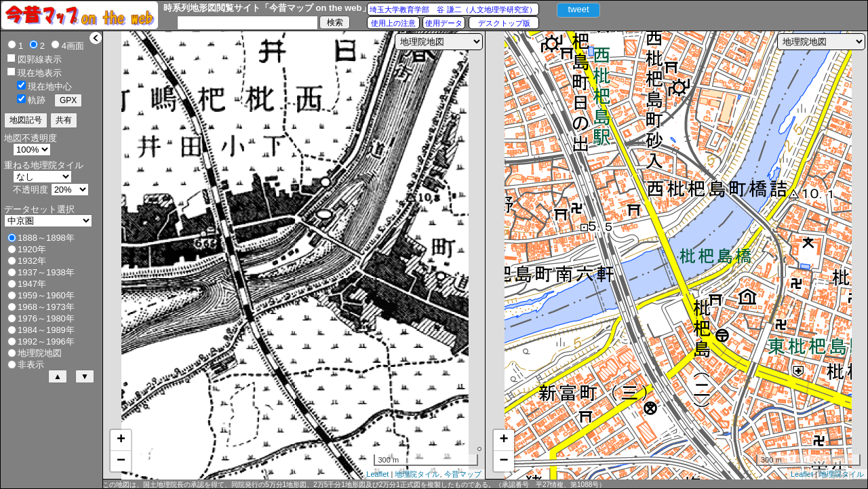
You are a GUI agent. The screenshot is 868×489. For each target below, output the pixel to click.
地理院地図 (40, 353)
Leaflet (377, 474)
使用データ (444, 23)
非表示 (31, 365)
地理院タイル (417, 474)
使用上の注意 (393, 23)
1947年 (32, 284)
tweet (578, 9)
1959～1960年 (46, 295)
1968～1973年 (46, 307)
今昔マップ (463, 474)
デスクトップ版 (504, 23)
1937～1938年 (46, 272)
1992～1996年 (46, 341)
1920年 (32, 249)
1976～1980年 (46, 318)
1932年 (32, 261)
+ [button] (121, 440)
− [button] (121, 461)
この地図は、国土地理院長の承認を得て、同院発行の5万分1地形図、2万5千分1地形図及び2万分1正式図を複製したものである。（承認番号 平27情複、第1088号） (354, 485)
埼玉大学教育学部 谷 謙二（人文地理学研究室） (453, 9)
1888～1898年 (46, 238)
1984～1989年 (46, 330)
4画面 (73, 46)
